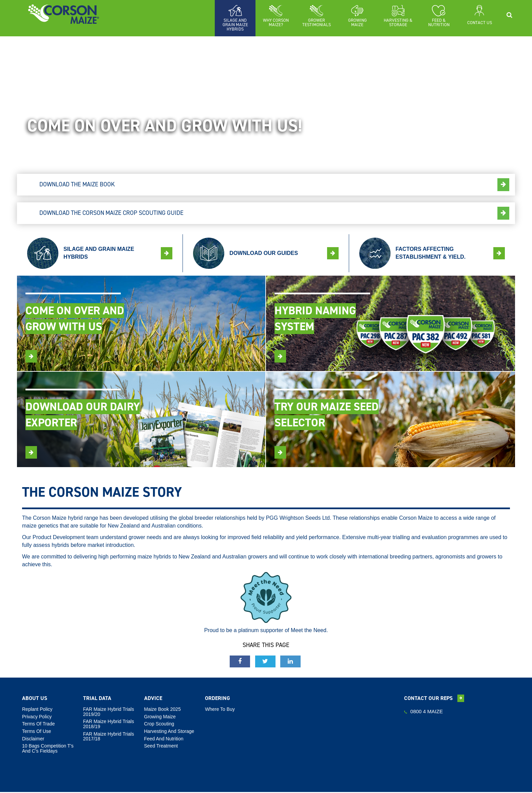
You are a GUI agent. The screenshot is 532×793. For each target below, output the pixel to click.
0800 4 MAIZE (423, 712)
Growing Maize (160, 717)
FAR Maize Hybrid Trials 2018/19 (109, 725)
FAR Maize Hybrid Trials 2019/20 (109, 712)
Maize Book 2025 (163, 710)
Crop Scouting (159, 725)
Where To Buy (220, 710)
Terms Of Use (37, 732)
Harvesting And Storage (169, 732)
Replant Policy (37, 710)
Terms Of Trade (38, 725)
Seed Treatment (161, 747)
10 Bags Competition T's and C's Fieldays (48, 749)
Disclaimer (33, 739)
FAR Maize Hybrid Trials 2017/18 (109, 737)
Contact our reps (434, 699)
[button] (276, 16)
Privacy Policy (37, 717)
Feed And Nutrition (164, 739)
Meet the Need (309, 631)
